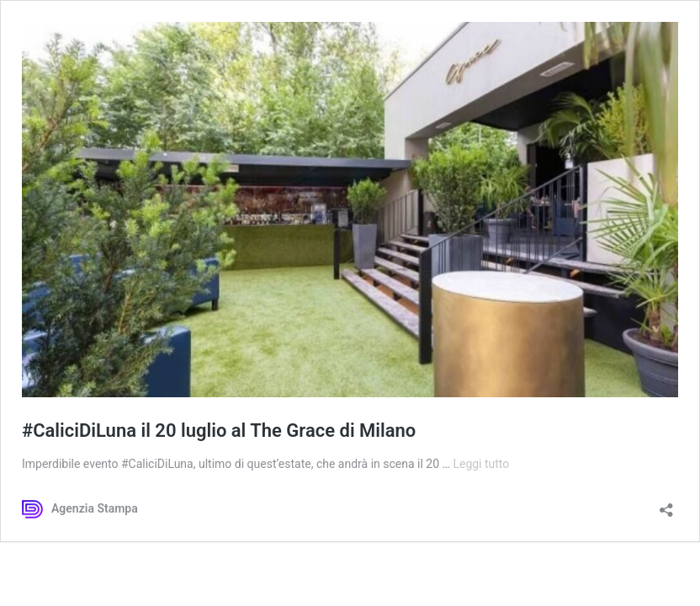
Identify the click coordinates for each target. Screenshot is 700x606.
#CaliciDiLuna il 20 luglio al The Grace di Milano (219, 431)
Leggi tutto (481, 464)
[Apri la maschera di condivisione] (666, 505)
